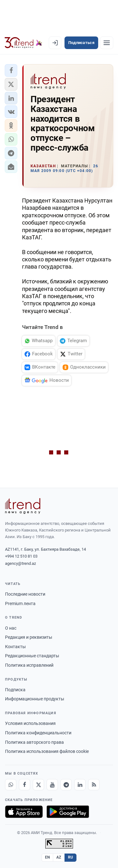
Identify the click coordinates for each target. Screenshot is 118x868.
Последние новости (25, 594)
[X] (38, 785)
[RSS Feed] (94, 785)
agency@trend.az (20, 563)
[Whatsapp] (11, 785)
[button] (11, 70)
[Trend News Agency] (23, 506)
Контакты (15, 647)
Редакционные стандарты (32, 656)
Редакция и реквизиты (29, 637)
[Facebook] (25, 785)
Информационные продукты (35, 699)
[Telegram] (66, 785)
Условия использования (30, 723)
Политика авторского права (34, 742)
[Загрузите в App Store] (24, 812)
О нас (11, 628)
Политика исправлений (29, 665)
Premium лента (20, 604)
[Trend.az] (23, 43)
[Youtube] (52, 785)
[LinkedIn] (80, 785)
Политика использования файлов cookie (47, 751)
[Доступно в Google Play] (68, 812)
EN (48, 857)
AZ (59, 857)
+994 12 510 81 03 (21, 556)
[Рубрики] (107, 43)
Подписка (15, 690)
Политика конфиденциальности (38, 733)
